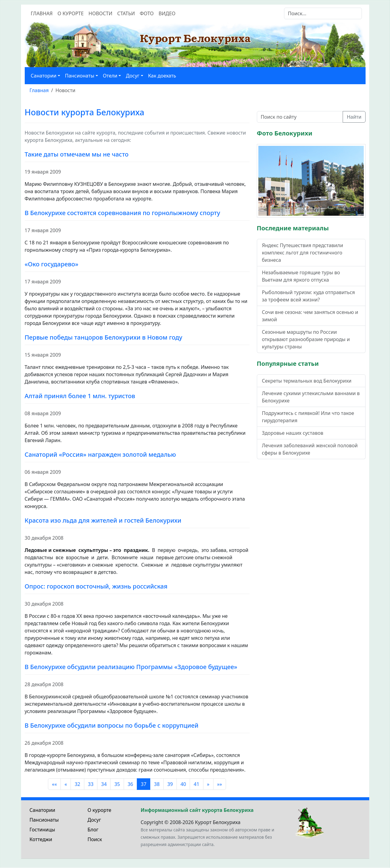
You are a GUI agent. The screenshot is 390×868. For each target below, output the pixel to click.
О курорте (71, 13)
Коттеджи (41, 839)
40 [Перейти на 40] (183, 784)
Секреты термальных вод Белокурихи (307, 381)
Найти (354, 117)
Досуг (94, 820)
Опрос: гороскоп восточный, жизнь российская (96, 586)
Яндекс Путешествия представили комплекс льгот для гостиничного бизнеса (303, 253)
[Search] (323, 13)
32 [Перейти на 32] (77, 784)
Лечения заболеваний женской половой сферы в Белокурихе (310, 449)
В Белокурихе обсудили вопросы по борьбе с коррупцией (112, 725)
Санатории (42, 810)
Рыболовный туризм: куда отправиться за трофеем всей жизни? (308, 296)
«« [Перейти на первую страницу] (54, 784)
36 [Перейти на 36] (130, 784)
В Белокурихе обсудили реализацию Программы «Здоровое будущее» (131, 667)
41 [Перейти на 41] (196, 784)
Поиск (95, 839)
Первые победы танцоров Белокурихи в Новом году (104, 337)
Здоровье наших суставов (293, 433)
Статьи (126, 13)
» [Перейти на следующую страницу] (208, 784)
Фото (147, 13)
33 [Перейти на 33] (91, 784)
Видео (167, 13)
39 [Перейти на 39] (170, 784)
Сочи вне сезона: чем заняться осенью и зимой (310, 316)
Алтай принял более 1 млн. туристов (80, 396)
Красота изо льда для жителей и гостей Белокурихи (103, 520)
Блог (93, 830)
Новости (100, 13)
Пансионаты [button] (80, 76)
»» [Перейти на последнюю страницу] (220, 784)
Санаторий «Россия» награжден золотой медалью (100, 454)
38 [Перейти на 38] (157, 784)
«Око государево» (52, 264)
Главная (42, 13)
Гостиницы (42, 830)
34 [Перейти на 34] (104, 784)
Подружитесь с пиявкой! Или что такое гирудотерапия (308, 417)
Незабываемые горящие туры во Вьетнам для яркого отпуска (301, 276)
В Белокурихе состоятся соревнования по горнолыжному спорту (122, 213)
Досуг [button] (133, 76)
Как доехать (162, 76)
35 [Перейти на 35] (117, 784)
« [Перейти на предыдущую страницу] (66, 784)
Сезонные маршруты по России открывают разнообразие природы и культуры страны (306, 339)
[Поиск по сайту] (300, 117)
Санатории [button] (44, 76)
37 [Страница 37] (144, 784)
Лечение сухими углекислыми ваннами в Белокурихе (311, 397)
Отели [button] (110, 76)
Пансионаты (44, 820)
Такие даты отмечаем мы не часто (77, 154)
